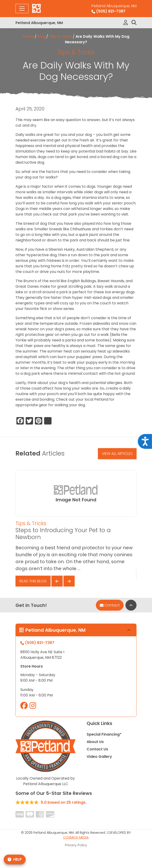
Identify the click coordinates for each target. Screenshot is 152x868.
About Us (95, 742)
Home (28, 36)
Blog (41, 36)
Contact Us (97, 749)
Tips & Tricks (60, 36)
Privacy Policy (76, 845)
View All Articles (117, 454)
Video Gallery (99, 757)
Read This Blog (33, 581)
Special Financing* (104, 734)
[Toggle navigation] (22, 9)
